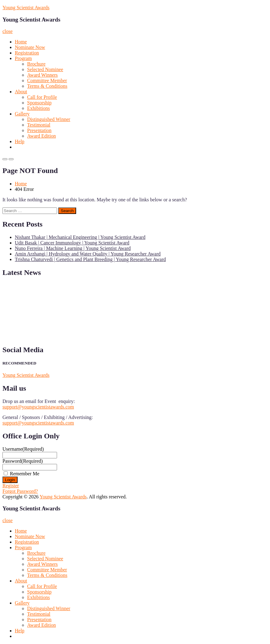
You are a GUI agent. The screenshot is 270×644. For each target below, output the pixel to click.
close (8, 31)
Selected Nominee (45, 69)
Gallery (22, 114)
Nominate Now (30, 47)
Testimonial (39, 125)
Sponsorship (39, 103)
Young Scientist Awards (26, 8)
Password (23, 461)
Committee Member (47, 80)
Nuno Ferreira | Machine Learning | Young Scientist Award (73, 248)
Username (23, 449)
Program (23, 58)
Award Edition (41, 136)
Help (20, 141)
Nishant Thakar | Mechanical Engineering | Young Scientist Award (80, 237)
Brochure (36, 64)
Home (21, 42)
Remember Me (25, 474)
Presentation (39, 130)
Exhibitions (39, 108)
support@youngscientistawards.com (38, 407)
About (21, 92)
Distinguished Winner (49, 119)
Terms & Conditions (47, 86)
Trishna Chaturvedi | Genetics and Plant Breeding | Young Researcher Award (90, 259)
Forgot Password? (20, 491)
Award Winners (42, 75)
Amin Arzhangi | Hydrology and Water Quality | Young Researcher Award (88, 254)
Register (11, 486)
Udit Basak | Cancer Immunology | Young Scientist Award (72, 243)
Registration (27, 53)
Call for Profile (42, 97)
